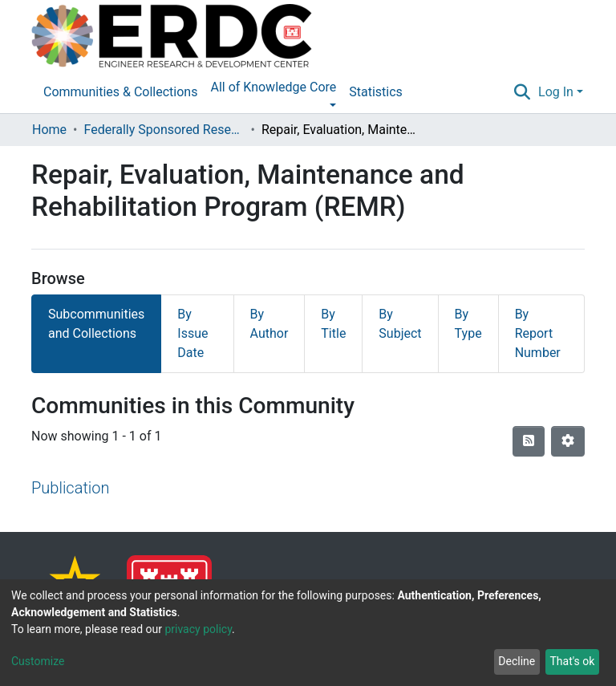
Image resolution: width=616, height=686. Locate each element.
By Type (468, 324)
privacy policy (198, 629)
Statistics (376, 92)
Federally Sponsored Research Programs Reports (164, 130)
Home (49, 130)
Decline (517, 661)
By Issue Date (192, 333)
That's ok (572, 661)
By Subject (400, 324)
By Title (333, 324)
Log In (556, 92)
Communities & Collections (120, 92)
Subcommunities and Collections (96, 324)
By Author (269, 324)
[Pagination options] (568, 441)
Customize (38, 661)
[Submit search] (523, 92)
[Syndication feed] (529, 441)
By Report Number (538, 333)
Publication (71, 488)
